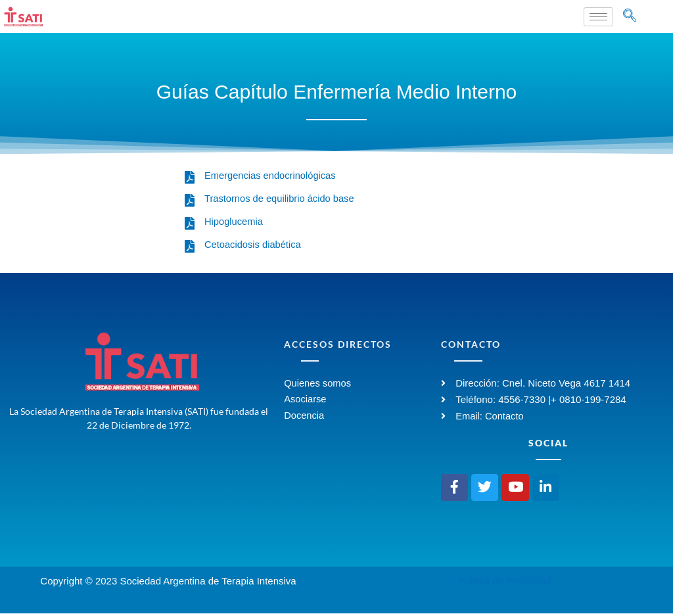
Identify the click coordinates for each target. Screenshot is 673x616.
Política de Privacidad (505, 583)
